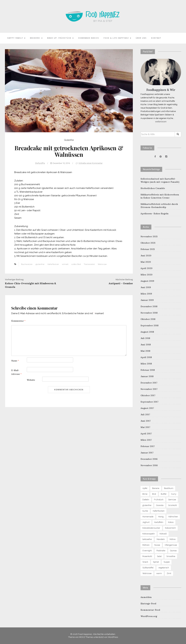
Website (31, 380)
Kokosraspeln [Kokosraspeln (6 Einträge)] (149, 534)
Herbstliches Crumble (153, 188)
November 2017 (149, 389)
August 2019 (147, 281)
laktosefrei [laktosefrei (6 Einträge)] (147, 539)
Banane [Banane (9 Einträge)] (156, 488)
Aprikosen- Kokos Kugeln (155, 214)
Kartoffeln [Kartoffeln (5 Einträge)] (159, 522)
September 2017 (150, 402)
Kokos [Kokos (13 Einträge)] (171, 522)
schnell (65, 264)
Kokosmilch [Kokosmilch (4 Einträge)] (170, 528)
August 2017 (147, 408)
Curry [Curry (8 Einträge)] (174, 494)
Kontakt (156, 38)
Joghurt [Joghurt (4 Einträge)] (146, 522)
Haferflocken (53, 264)
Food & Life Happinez (117, 38)
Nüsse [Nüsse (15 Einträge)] (157, 545)
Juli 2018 (145, 338)
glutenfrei (40, 264)
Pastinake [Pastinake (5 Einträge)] (161, 551)
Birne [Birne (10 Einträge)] (145, 494)
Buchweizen (27, 264)
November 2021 (149, 236)
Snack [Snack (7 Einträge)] (145, 562)
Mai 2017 (145, 427)
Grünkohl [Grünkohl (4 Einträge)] (173, 505)
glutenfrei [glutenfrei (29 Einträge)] (147, 505)
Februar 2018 (148, 370)
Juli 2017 (145, 414)
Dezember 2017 (149, 383)
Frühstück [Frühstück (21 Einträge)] (159, 500)
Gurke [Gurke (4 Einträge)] (145, 511)
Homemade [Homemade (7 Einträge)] (148, 517)
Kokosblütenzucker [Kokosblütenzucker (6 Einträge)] (151, 528)
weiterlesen (161, 122)
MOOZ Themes (86, 637)
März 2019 (146, 294)
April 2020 (146, 268)
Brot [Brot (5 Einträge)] (154, 494)
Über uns (141, 38)
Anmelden (146, 597)
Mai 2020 (146, 262)
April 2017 (146, 434)
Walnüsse (102, 264)
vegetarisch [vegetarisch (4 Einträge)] (164, 568)
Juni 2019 (146, 287)
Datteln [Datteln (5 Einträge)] (146, 500)
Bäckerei (36, 38)
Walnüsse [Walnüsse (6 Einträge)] (147, 573)
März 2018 (146, 364)
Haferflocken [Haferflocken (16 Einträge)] (159, 511)
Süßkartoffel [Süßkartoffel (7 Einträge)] (148, 568)
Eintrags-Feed (148, 604)
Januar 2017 (147, 453)
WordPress (113, 637)
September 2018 (150, 325)
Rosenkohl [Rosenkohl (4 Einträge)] (147, 556)
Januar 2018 (147, 376)
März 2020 (146, 275)
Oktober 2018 (148, 319)
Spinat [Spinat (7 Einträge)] (156, 562)
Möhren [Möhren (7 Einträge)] (146, 545)
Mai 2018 (145, 351)
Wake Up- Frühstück (60, 38)
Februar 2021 (148, 249)
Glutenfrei (69, 140)
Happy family (16, 38)
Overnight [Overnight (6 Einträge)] (147, 551)
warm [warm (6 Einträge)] (159, 573)
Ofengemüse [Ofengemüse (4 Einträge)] (171, 545)
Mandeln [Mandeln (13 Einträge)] (161, 539)
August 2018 (147, 332)
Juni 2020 (146, 256)
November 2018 (149, 313)
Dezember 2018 (149, 306)
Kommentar (18, 321)
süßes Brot (76, 264)
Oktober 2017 (148, 395)
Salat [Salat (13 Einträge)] (159, 556)
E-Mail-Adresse (16, 372)
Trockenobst (89, 264)
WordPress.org (149, 616)
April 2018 (146, 357)
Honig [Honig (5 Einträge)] (161, 517)
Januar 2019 (147, 300)
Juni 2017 (146, 421)
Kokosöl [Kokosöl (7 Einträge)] (163, 534)
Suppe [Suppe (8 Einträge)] (167, 562)
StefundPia (40, 163)
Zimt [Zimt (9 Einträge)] (169, 573)
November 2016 (149, 465)
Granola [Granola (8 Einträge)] (160, 505)
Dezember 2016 (149, 459)
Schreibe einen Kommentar (91, 163)
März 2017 (146, 440)
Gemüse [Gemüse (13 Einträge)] (172, 500)
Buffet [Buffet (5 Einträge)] (164, 494)
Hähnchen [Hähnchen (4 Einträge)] (173, 517)
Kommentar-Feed (150, 610)
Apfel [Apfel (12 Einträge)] (145, 488)
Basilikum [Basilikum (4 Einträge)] (169, 488)
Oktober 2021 (148, 243)
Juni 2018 (146, 345)
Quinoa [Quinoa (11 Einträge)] (173, 551)
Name (15, 361)
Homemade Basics (89, 38)
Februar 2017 (148, 446)
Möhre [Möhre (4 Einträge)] (173, 539)
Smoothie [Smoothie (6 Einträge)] (171, 556)
